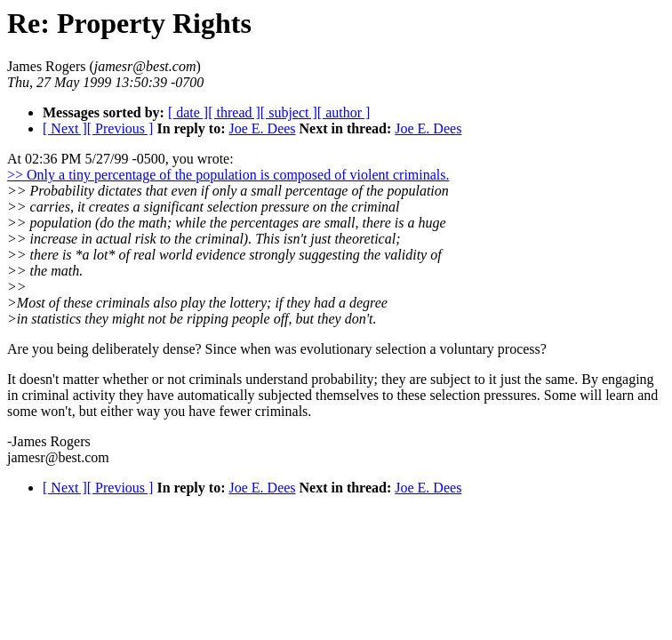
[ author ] (344, 112)
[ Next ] (65, 128)
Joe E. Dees (262, 128)
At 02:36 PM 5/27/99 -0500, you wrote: (120, 159)
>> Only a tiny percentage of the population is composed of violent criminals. (228, 175)
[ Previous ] (120, 128)
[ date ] (188, 112)
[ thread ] (234, 112)
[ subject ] (289, 112)
